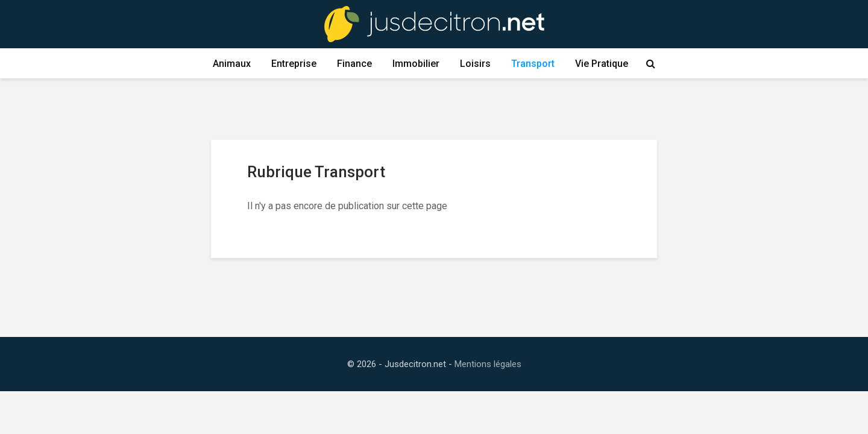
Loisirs (475, 64)
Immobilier (416, 64)
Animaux (232, 64)
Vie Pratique (602, 64)
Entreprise (294, 64)
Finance (354, 64)
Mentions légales (488, 364)
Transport (533, 64)
